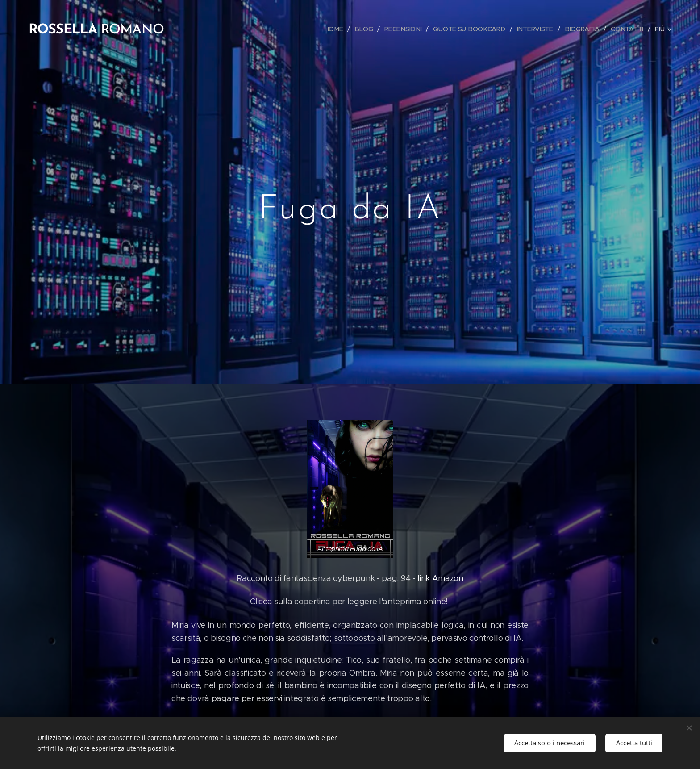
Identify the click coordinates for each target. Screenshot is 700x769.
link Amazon (440, 578)
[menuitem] (338, 29)
